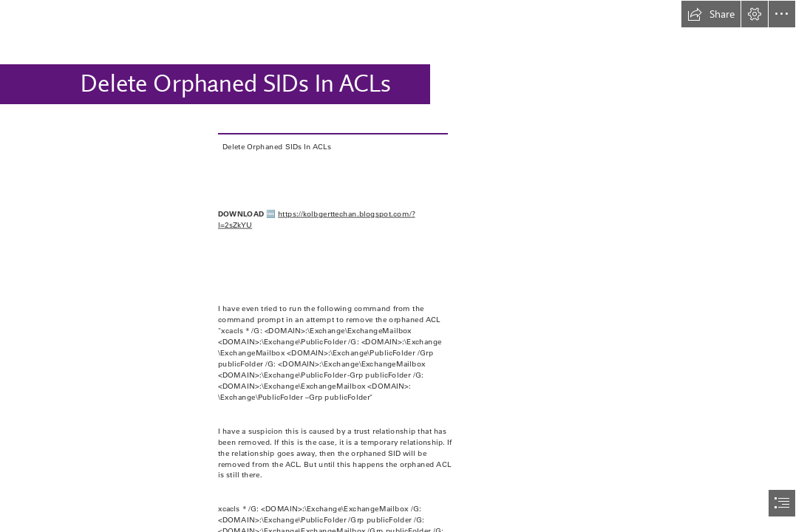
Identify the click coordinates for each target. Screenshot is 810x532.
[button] (711, 14)
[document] (405, 266)
